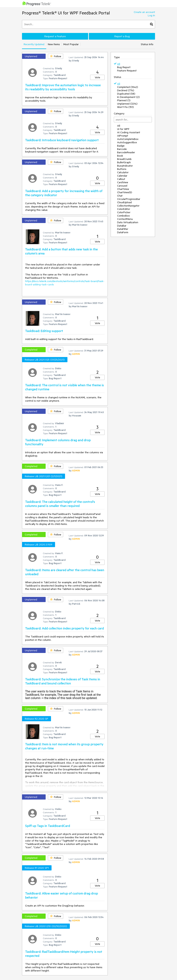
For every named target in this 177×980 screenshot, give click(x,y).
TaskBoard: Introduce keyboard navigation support (62, 140)
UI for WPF (123, 129)
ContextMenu (125, 219)
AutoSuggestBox (127, 142)
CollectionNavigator (128, 206)
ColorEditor (124, 209)
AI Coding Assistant (129, 132)
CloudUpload (124, 202)
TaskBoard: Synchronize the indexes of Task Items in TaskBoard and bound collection (63, 681)
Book (120, 156)
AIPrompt (123, 136)
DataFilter (123, 229)
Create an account (144, 12)
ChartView (123, 189)
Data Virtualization (128, 222)
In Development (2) (128, 97)
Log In (151, 15)
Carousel (122, 186)
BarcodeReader (126, 152)
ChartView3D (125, 192)
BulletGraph (124, 162)
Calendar (122, 176)
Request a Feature (55, 36)
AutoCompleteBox (128, 139)
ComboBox (123, 216)
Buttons (122, 169)
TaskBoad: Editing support (44, 331)
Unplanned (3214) (127, 104)
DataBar (122, 226)
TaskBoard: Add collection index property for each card (64, 628)
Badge (121, 146)
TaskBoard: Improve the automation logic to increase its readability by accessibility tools (63, 87)
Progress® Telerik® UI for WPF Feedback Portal (66, 13)
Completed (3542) (128, 87)
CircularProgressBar (129, 199)
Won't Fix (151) (125, 107)
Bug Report (124, 67)
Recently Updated (34, 44)
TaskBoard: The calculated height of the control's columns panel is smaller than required (60, 504)
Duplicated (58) (126, 94)
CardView (123, 182)
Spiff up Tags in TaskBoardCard (48, 826)
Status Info (147, 44)
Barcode (122, 149)
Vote (97, 77)
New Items (54, 44)
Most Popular (71, 44)
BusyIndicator (125, 166)
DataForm (123, 232)
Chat (120, 196)
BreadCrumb (124, 159)
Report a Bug (122, 36)
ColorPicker (124, 212)
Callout (121, 179)
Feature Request (127, 71)
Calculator (123, 172)
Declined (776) (126, 90)
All (119, 64)
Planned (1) (124, 100)
